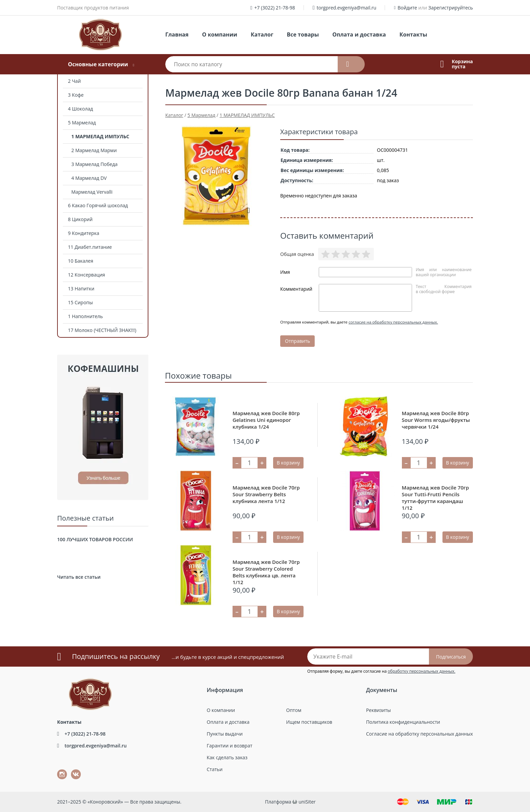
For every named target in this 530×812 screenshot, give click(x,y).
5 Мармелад (82, 123)
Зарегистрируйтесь (451, 8)
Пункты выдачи (225, 734)
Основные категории (98, 64)
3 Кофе (76, 95)
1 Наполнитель (85, 316)
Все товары (303, 34)
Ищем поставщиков (309, 722)
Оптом (294, 710)
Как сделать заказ (227, 757)
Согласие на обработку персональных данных (419, 734)
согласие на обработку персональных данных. (393, 322)
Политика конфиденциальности (403, 722)
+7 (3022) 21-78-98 (275, 8)
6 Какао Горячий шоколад (98, 205)
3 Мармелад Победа (94, 164)
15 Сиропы (80, 302)
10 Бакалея (81, 261)
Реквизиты (378, 710)
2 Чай (74, 81)
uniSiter (307, 802)
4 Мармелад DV (89, 178)
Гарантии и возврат (230, 746)
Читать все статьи (79, 577)
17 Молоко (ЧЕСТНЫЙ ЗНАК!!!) (102, 330)
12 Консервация (87, 275)
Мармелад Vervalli (92, 192)
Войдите (407, 8)
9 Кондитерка (83, 233)
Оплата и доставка (359, 34)
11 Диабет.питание (90, 247)
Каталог (262, 34)
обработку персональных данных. (421, 671)
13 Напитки (81, 289)
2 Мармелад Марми (94, 150)
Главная (177, 34)
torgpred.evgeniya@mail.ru (347, 8)
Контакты (413, 34)
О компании (220, 34)
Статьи (215, 769)
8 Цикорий (80, 219)
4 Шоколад (80, 109)
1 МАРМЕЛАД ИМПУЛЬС (100, 136)
